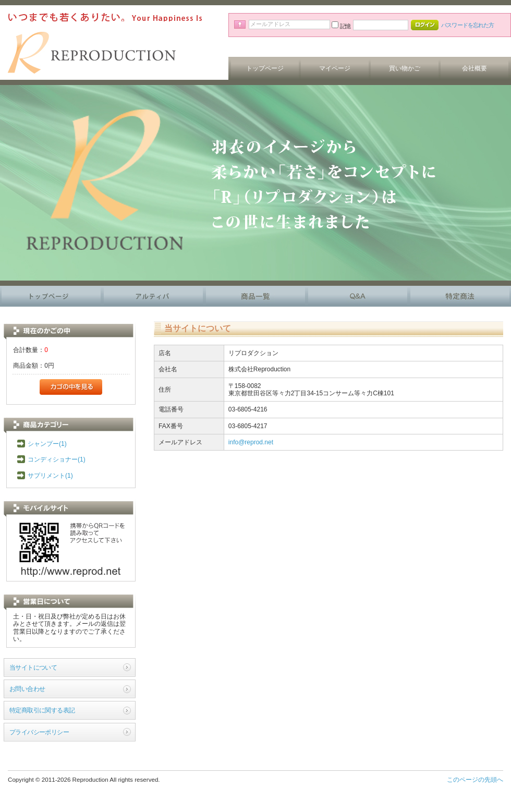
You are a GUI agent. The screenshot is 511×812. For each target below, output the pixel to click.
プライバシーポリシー (39, 732)
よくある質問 (358, 296)
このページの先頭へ (475, 780)
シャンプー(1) (47, 444)
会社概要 (475, 68)
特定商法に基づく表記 (460, 296)
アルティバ (153, 296)
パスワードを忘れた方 (467, 25)
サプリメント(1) (50, 476)
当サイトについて (33, 668)
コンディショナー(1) (57, 459)
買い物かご (405, 68)
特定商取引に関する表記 (42, 710)
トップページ (265, 68)
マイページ (335, 68)
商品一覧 (256, 296)
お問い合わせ (27, 689)
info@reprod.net (251, 442)
